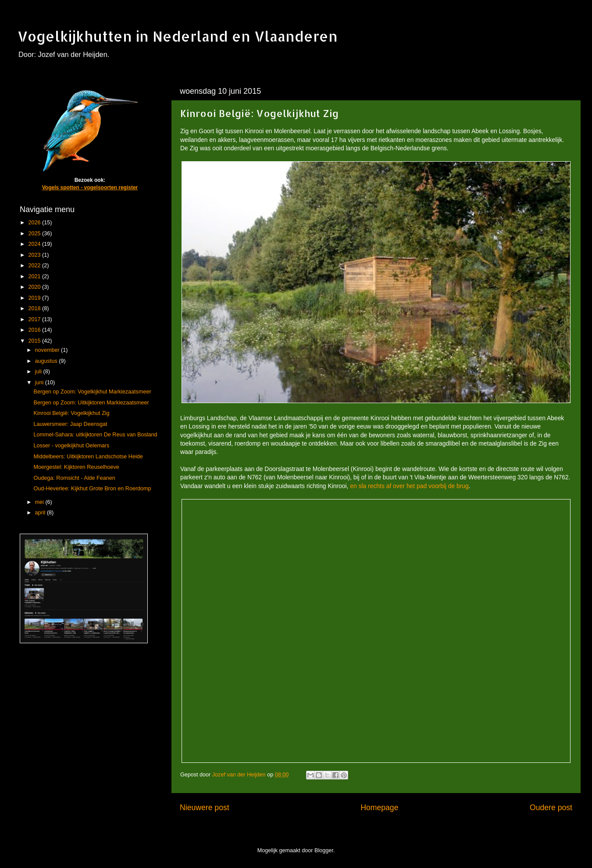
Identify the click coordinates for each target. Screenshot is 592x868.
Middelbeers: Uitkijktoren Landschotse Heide (88, 457)
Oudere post (551, 808)
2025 (35, 234)
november (48, 350)
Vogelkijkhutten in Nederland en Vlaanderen (178, 36)
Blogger (324, 850)
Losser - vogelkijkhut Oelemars (71, 446)
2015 (35, 341)
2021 (35, 276)
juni (40, 383)
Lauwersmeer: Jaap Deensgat (70, 424)
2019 (35, 298)
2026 (35, 223)
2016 (35, 330)
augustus (47, 361)
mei (40, 502)
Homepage (379, 808)
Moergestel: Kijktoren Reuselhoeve (76, 467)
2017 (35, 319)
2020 (35, 287)
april (41, 513)
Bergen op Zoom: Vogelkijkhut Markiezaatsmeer (92, 392)
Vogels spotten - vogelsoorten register (90, 188)
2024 (35, 244)
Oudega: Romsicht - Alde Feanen (74, 478)
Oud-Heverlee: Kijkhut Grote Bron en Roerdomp (92, 489)
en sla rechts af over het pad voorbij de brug (409, 486)
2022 (35, 266)
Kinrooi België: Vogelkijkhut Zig (71, 413)
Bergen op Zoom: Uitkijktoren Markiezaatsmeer (91, 403)
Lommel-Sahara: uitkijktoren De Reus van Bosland (95, 435)
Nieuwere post (205, 808)
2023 (35, 255)
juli (39, 372)
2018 (35, 308)
